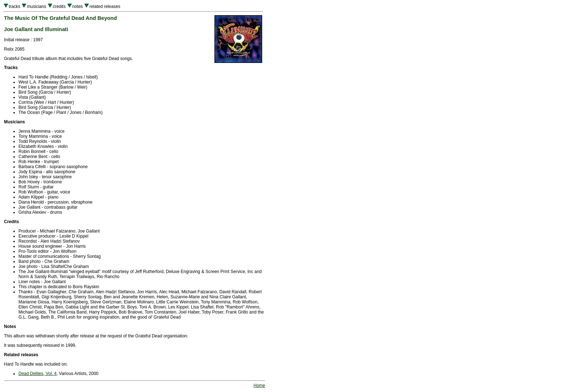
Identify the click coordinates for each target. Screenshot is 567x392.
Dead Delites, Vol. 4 (37, 374)
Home (259, 385)
